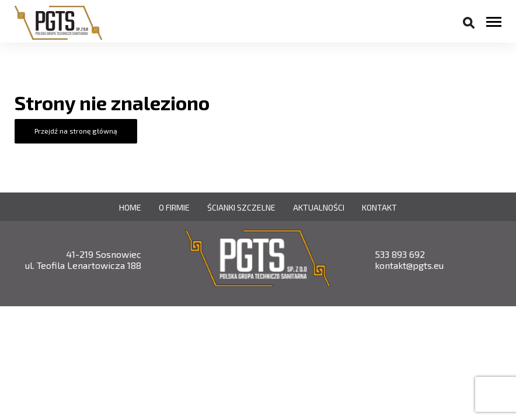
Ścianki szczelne (241, 207)
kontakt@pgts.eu (409, 265)
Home (130, 207)
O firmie (174, 207)
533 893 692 (400, 254)
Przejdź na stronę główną (76, 131)
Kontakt (379, 207)
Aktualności (319, 207)
